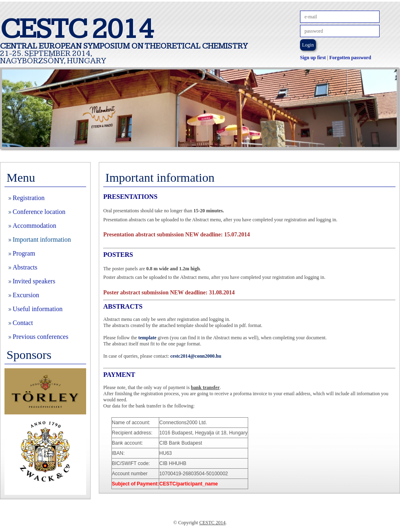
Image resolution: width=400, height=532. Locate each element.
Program (24, 253)
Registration (29, 198)
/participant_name (188, 484)
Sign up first (313, 58)
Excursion (26, 295)
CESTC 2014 (212, 523)
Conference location (39, 212)
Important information (42, 239)
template (148, 338)
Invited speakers (34, 281)
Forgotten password (350, 58)
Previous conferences (40, 337)
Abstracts (25, 267)
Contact (23, 323)
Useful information (38, 309)
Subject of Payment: (135, 484)
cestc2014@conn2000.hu (196, 356)
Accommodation (34, 226)
